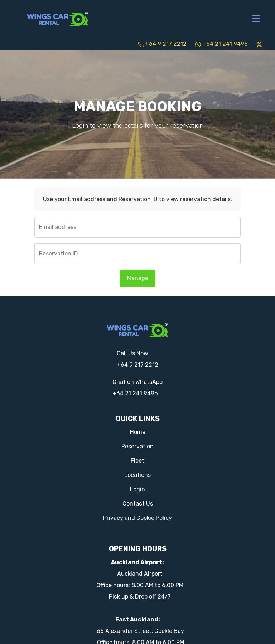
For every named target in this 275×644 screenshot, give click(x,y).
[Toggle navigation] (256, 19)
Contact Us (138, 504)
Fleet (137, 461)
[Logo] (58, 18)
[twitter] (259, 44)
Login (137, 489)
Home (138, 432)
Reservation (137, 446)
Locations (137, 475)
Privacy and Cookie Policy (137, 518)
